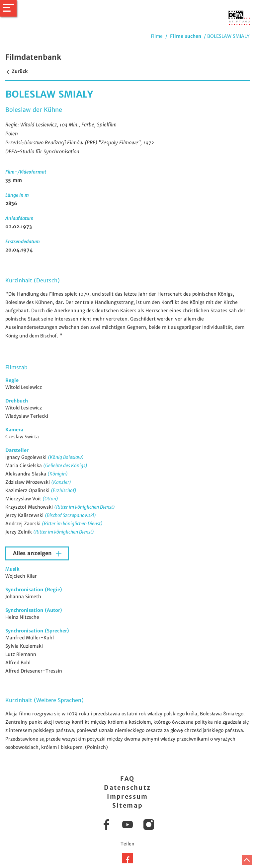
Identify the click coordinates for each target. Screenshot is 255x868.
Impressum (127, 796)
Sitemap (128, 805)
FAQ (127, 779)
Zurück (16, 71)
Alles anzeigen (33, 553)
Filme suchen (186, 36)
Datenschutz (127, 788)
